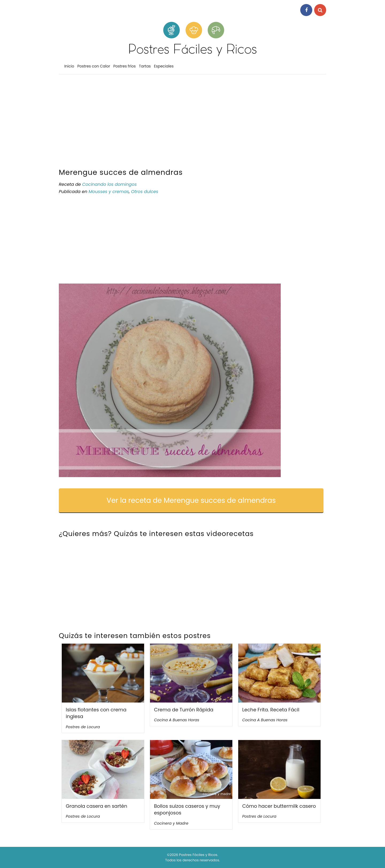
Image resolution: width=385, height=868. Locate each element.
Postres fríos (125, 66)
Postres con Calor (94, 66)
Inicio (69, 66)
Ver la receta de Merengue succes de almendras (191, 500)
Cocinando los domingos (109, 184)
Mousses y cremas (109, 192)
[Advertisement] (192, 123)
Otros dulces (145, 192)
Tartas (145, 66)
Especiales (164, 66)
